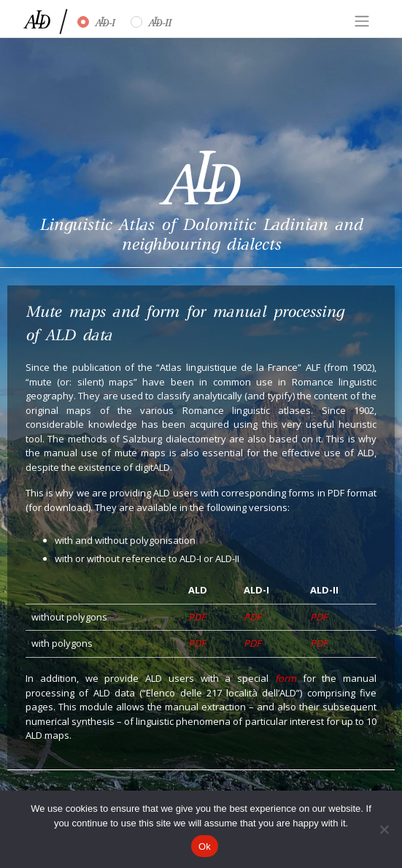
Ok (205, 846)
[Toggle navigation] (362, 21)
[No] (384, 829)
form (286, 678)
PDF (197, 617)
